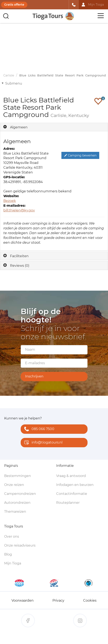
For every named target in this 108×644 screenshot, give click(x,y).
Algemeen (19, 127)
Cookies (90, 600)
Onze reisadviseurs (20, 545)
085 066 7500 (38, 429)
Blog (8, 554)
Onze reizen (14, 485)
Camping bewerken (80, 155)
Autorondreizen (17, 503)
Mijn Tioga (13, 563)
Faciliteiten (19, 256)
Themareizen (15, 512)
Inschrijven (34, 376)
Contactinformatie (72, 494)
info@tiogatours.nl (42, 443)
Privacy (58, 600)
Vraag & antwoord (71, 476)
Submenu (14, 83)
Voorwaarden (23, 600)
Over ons (12, 536)
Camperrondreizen (20, 494)
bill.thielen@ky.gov (19, 210)
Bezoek (10, 201)
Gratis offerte (14, 5)
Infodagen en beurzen (75, 485)
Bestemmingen (18, 476)
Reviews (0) (20, 266)
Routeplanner (68, 503)
